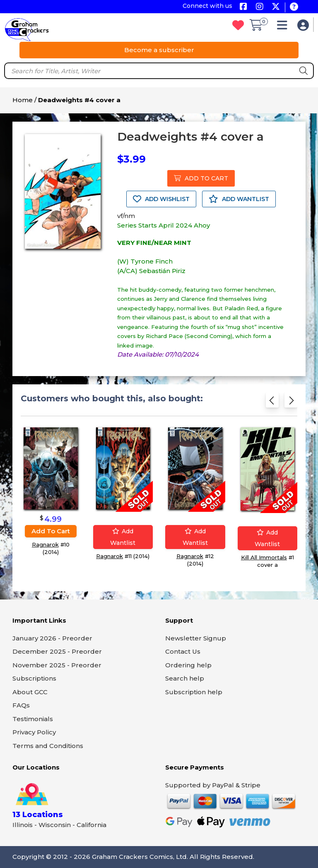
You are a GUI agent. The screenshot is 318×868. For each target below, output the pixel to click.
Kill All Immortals (264, 557)
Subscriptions (34, 678)
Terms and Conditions (48, 746)
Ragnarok (45, 544)
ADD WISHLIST (161, 199)
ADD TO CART (201, 178)
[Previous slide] (272, 402)
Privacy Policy (34, 732)
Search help (185, 678)
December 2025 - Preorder (57, 651)
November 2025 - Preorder (57, 665)
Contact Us (183, 651)
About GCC (30, 692)
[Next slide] (291, 402)
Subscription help (194, 692)
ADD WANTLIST (239, 199)
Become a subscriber (159, 50)
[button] (284, 27)
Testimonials (33, 719)
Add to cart (51, 531)
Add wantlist (123, 537)
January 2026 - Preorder (52, 638)
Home (23, 100)
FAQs (21, 705)
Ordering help (188, 665)
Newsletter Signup (196, 638)
